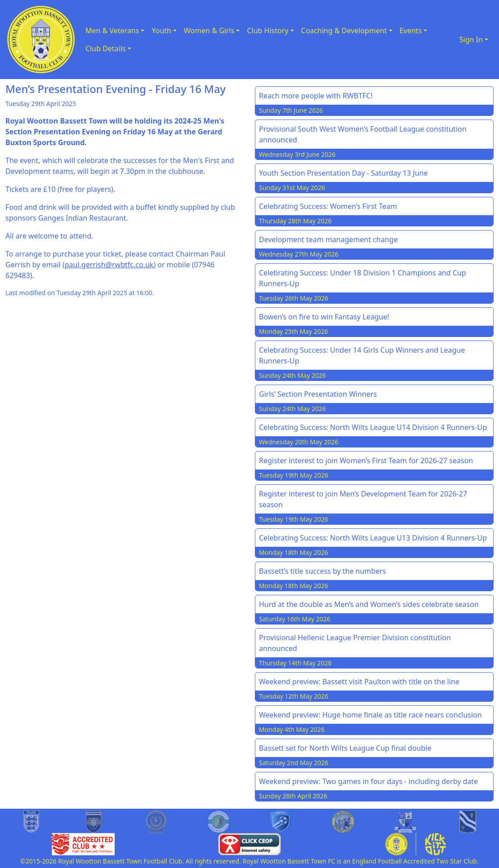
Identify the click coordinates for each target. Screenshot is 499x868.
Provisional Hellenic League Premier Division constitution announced (355, 643)
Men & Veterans (112, 31)
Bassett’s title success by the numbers (323, 571)
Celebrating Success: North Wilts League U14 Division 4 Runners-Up (373, 427)
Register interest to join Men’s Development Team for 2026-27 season (363, 499)
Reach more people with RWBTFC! (316, 96)
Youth (161, 31)
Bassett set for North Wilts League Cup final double (345, 748)
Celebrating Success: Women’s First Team (328, 206)
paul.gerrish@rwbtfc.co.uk (109, 265)
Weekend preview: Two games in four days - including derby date (368, 781)
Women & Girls (209, 31)
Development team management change (328, 239)
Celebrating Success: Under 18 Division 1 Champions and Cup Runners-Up (363, 278)
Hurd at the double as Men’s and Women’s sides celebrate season (369, 604)
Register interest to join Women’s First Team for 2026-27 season (366, 461)
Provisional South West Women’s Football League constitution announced (363, 134)
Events (411, 31)
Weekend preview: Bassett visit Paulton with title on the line (359, 682)
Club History (267, 31)
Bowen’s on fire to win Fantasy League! (324, 317)
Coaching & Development (344, 31)
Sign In (471, 40)
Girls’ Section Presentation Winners (318, 394)
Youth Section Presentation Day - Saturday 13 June (343, 173)
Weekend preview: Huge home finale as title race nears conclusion (370, 715)
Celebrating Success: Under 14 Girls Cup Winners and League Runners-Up (362, 355)
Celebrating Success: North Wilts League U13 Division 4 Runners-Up (373, 538)
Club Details (106, 49)
